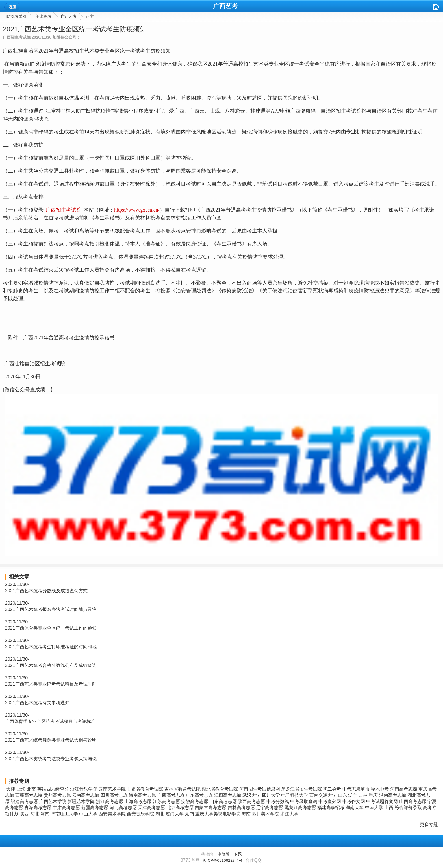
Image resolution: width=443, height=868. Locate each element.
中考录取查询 (304, 801)
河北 (35, 814)
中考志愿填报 (356, 789)
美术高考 (44, 16)
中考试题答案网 (382, 801)
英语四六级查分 (53, 789)
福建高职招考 (331, 808)
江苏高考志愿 (166, 801)
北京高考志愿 (180, 808)
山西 (389, 808)
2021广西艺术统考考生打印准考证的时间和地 (51, 647)
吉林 (363, 795)
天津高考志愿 (151, 808)
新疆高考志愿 (95, 808)
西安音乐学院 (140, 814)
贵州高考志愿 (57, 795)
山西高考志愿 (413, 801)
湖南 (190, 814)
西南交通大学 (323, 795)
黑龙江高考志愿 (300, 808)
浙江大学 (289, 814)
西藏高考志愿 (29, 795)
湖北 (160, 814)
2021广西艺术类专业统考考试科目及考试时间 (51, 684)
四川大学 (271, 795)
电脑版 (223, 854)
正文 (90, 16)
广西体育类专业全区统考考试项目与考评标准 (50, 721)
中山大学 (88, 814)
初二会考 (332, 789)
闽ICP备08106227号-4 (222, 860)
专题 (238, 854)
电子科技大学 (295, 795)
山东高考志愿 (223, 801)
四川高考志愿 (114, 795)
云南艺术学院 (112, 789)
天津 (11, 789)
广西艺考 (225, 6)
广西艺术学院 (53, 801)
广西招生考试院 (64, 210)
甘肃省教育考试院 (145, 789)
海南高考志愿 (142, 795)
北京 (31, 789)
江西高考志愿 (228, 795)
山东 (342, 795)
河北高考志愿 (123, 808)
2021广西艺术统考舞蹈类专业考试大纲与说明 (51, 740)
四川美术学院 (266, 814)
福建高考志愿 (24, 801)
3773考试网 (16, 16)
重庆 (373, 795)
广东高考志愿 (199, 795)
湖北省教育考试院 (220, 789)
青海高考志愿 (38, 808)
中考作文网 (354, 801)
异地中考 (380, 789)
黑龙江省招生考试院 (301, 789)
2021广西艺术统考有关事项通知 (37, 703)
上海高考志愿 (138, 801)
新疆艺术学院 (81, 801)
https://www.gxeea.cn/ (137, 210)
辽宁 (353, 795)
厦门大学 (175, 814)
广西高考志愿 (171, 795)
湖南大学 (355, 808)
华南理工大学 (64, 814)
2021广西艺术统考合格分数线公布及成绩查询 (51, 665)
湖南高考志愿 (393, 795)
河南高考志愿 (404, 789)
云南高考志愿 (86, 795)
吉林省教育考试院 (183, 789)
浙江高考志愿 (110, 801)
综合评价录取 (408, 808)
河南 (45, 814)
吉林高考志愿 (241, 808)
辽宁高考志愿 (270, 808)
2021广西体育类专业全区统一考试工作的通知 (51, 628)
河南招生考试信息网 (260, 789)
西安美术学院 (112, 814)
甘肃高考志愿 (66, 808)
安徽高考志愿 (195, 801)
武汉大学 (251, 795)
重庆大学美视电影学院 (218, 814)
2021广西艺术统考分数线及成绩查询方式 (46, 591)
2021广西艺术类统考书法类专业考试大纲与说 (51, 759)
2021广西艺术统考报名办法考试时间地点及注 (51, 609)
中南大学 (374, 808)
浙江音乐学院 (84, 789)
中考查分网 (330, 801)
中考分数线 (278, 801)
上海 (21, 789)
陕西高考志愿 (251, 801)
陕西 (24, 814)
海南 (246, 814)
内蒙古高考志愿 (210, 808)
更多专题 (429, 825)
